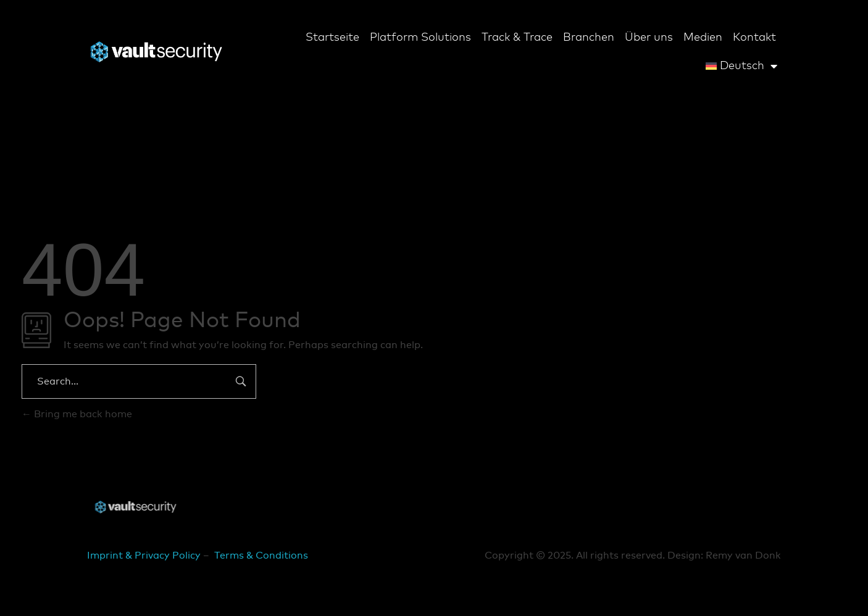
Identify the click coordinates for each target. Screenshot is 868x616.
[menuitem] (741, 66)
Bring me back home (77, 414)
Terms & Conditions (261, 556)
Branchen (589, 38)
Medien (703, 38)
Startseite (332, 38)
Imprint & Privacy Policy (144, 556)
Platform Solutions (420, 38)
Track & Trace (517, 38)
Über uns (649, 38)
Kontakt (754, 38)
